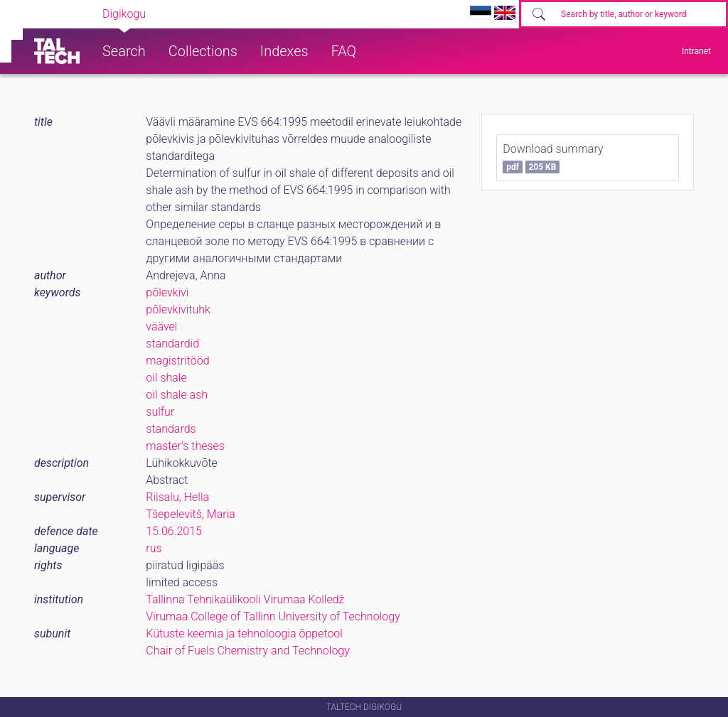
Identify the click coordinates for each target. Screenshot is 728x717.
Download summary (553, 158)
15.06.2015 (174, 531)
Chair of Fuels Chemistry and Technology (248, 651)
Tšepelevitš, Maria (190, 514)
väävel (161, 327)
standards (171, 429)
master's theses (185, 446)
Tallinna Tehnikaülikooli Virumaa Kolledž (245, 599)
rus (154, 548)
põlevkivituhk (178, 309)
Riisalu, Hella (177, 497)
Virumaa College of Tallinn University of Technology (273, 616)
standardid (172, 344)
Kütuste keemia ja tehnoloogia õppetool (244, 634)
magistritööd (177, 361)
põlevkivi (167, 292)
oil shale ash (177, 395)
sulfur (160, 412)
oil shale (166, 378)
